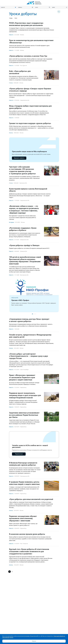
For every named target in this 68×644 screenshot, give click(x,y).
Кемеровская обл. (24, 240)
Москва (22, 35)
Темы (11, 18)
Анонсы (11, 133)
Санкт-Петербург (24, 370)
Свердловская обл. (25, 100)
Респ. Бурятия (23, 66)
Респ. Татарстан (24, 544)
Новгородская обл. (25, 476)
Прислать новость (19, 158)
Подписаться (19, 454)
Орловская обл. (23, 183)
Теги (16, 18)
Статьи (11, 83)
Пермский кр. (23, 387)
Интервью (12, 222)
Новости (11, 35)
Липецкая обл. (24, 251)
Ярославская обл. (24, 275)
